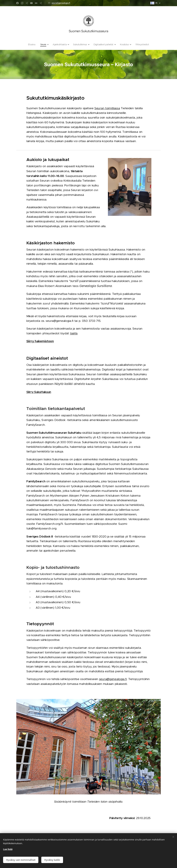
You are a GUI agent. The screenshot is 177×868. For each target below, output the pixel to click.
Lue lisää (8, 849)
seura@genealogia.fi (61, 3)
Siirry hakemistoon (40, 341)
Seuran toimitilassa (107, 108)
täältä (74, 333)
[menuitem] (32, 44)
